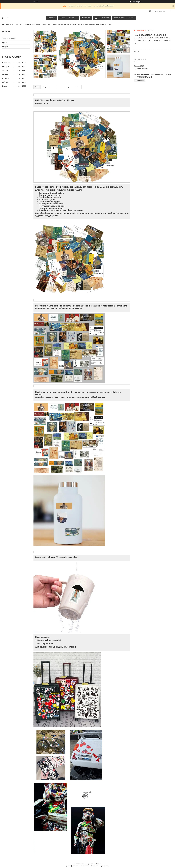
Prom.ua (99, 864)
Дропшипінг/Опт (102, 18)
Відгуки (5, 46)
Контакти (86, 18)
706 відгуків (137, 2)
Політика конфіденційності (100, 866)
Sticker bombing (27, 24)
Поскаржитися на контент (81, 866)
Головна (51, 18)
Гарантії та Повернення (124, 18)
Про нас (5, 42)
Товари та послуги (68, 18)
